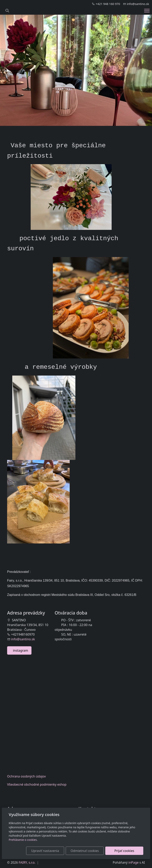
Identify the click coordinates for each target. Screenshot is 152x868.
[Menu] (147, 11)
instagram (19, 650)
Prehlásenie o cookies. (23, 840)
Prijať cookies (124, 851)
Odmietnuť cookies (85, 851)
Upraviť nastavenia (45, 851)
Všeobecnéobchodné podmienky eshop (37, 784)
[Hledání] (7, 11)
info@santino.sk (23, 639)
